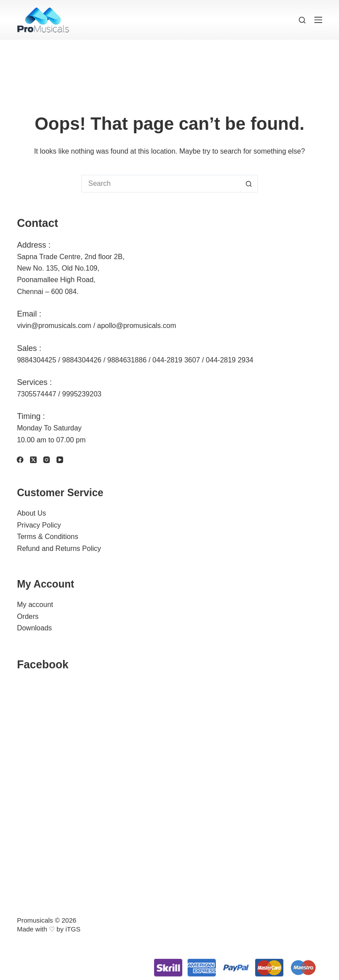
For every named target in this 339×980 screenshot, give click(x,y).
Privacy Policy (39, 525)
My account (35, 605)
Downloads (34, 628)
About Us (31, 513)
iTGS (73, 929)
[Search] (302, 20)
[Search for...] (161, 184)
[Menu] (318, 20)
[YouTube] (60, 460)
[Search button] (249, 184)
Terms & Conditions (47, 537)
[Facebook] (20, 460)
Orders (28, 616)
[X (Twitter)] (33, 460)
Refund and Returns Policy (59, 548)
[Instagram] (47, 460)
